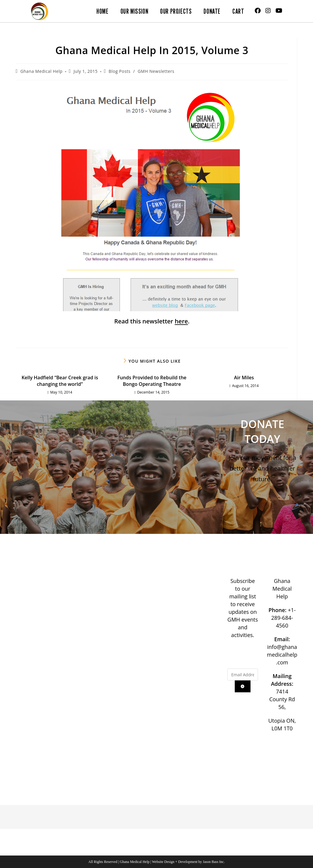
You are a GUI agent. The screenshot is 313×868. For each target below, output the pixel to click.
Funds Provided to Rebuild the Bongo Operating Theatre (152, 381)
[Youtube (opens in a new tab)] (279, 11)
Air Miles (244, 378)
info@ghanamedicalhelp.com (282, 655)
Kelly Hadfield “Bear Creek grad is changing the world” (60, 381)
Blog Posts (119, 71)
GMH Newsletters (156, 71)
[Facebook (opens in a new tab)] (258, 11)
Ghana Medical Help (41, 71)
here (181, 321)
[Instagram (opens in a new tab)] (268, 11)
